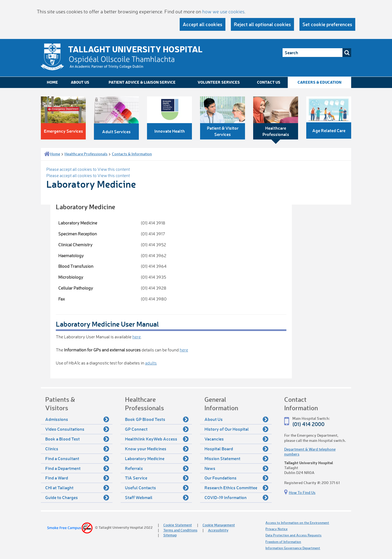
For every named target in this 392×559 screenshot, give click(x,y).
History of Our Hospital (236, 429)
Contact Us (269, 82)
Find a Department (77, 468)
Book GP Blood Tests (157, 419)
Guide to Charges (77, 497)
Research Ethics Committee (236, 488)
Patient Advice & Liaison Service (142, 82)
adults (151, 363)
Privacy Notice (276, 529)
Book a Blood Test (77, 439)
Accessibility (218, 530)
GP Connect (157, 429)
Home (52, 82)
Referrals (157, 468)
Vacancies (236, 439)
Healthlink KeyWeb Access (157, 439)
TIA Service (157, 478)
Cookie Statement (178, 525)
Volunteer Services (219, 82)
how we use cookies (223, 11)
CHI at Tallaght (77, 488)
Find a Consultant (77, 458)
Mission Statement (236, 458)
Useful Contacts (157, 488)
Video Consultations (77, 429)
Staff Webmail (157, 497)
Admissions (77, 419)
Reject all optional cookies (262, 24)
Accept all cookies (203, 24)
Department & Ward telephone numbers (310, 452)
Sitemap (170, 535)
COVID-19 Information (236, 497)
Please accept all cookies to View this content (88, 169)
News (236, 468)
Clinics (77, 449)
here (137, 337)
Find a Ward (77, 478)
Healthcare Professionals (86, 154)
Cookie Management (219, 525)
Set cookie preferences (327, 24)
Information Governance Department (293, 548)
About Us (80, 82)
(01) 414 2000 (308, 424)
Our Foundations (236, 478)
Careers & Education (319, 82)
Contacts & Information (132, 154)
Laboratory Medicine (157, 458)
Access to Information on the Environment (297, 523)
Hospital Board (236, 449)
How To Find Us (302, 492)
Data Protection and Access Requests (293, 535)
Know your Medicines (157, 449)
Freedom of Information (283, 542)
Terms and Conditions (180, 530)
